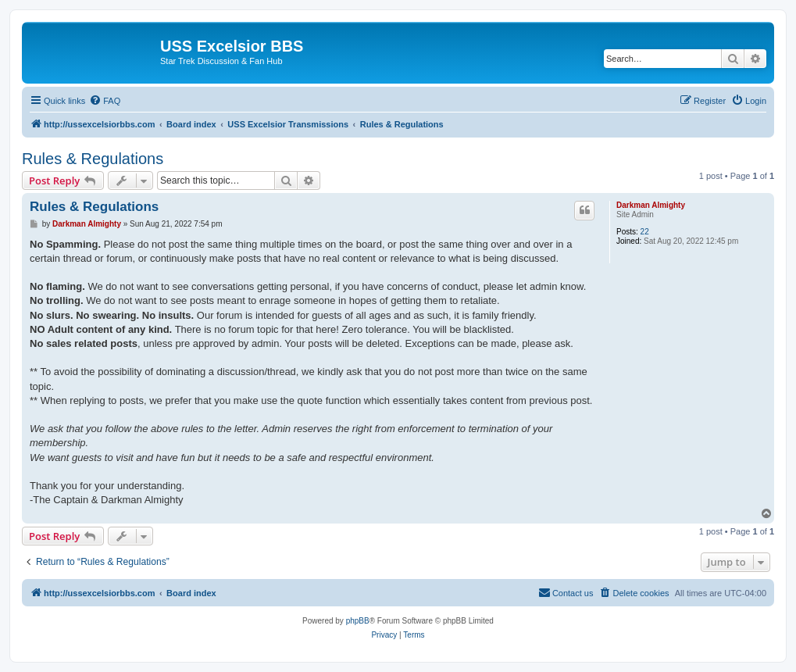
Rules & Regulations (93, 159)
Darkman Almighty (651, 205)
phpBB (358, 621)
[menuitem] (105, 101)
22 (645, 232)
